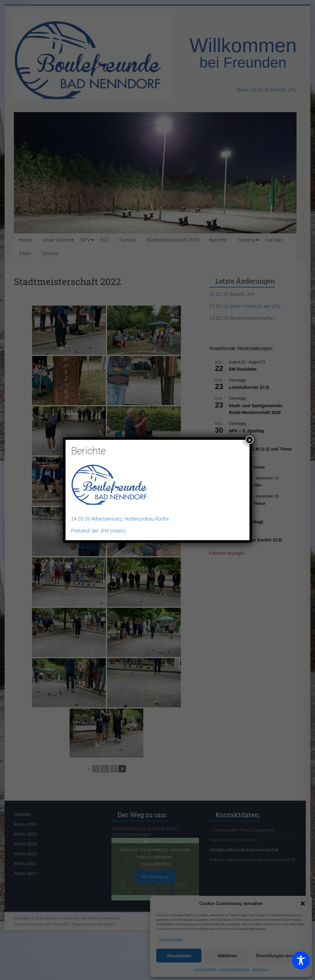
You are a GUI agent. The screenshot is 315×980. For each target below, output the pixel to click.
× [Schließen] (249, 440)
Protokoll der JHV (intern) (98, 531)
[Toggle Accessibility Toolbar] (301, 963)
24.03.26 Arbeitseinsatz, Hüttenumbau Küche (120, 519)
